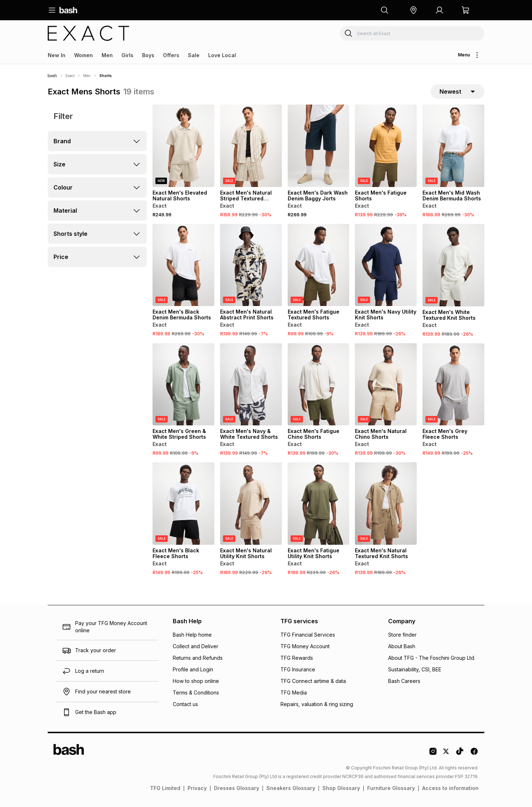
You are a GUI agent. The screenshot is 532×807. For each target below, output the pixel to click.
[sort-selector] (458, 92)
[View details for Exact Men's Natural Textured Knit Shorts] (386, 504)
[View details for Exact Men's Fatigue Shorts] (386, 146)
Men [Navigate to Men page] (87, 76)
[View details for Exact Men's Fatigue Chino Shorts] (319, 385)
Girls (127, 55)
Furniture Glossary (391, 788)
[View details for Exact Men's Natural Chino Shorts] (386, 385)
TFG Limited (165, 788)
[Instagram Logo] (433, 754)
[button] (413, 10)
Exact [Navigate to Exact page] (70, 76)
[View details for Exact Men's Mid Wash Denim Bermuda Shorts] (453, 146)
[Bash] (52, 76)
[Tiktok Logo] (460, 754)
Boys (148, 55)
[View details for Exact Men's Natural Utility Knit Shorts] (251, 504)
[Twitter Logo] (446, 754)
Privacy (197, 788)
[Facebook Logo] (474, 754)
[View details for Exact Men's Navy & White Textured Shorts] (251, 385)
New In (57, 55)
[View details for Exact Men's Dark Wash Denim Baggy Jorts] (319, 146)
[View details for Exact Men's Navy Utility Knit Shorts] (386, 265)
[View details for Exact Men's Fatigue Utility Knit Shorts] (319, 504)
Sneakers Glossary (291, 788)
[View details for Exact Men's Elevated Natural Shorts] (183, 146)
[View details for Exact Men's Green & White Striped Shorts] (183, 385)
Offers (171, 55)
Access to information (450, 788)
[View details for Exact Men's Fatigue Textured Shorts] (319, 265)
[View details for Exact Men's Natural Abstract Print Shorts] (251, 265)
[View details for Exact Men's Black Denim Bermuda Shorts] (183, 265)
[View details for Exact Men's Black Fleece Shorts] (183, 504)
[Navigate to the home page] (68, 10)
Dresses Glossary (237, 788)
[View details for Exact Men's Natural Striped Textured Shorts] (251, 146)
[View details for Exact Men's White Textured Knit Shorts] (453, 265)
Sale (194, 55)
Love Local (222, 55)
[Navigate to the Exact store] (89, 33)
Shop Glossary (341, 788)
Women (83, 55)
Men (107, 55)
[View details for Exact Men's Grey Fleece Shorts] (453, 385)
